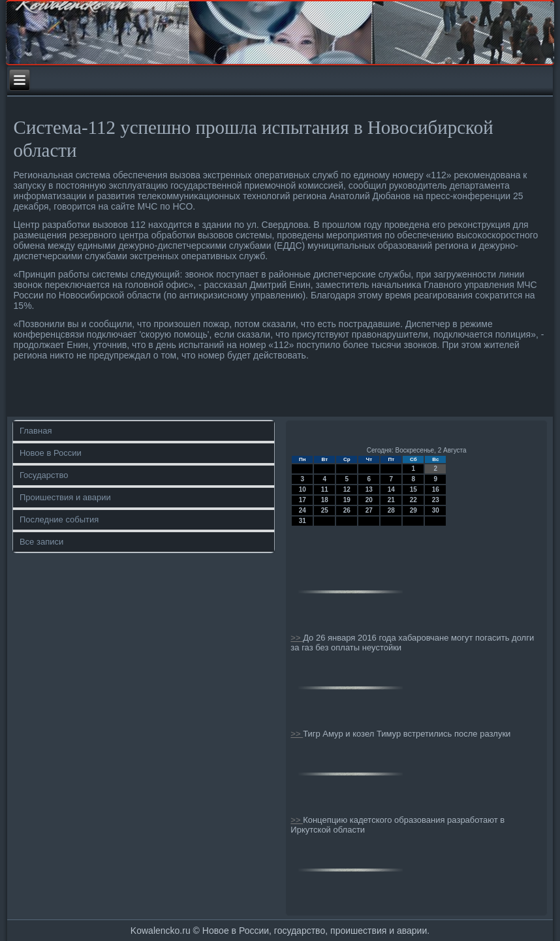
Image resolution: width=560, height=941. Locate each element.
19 (347, 500)
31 (303, 521)
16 (436, 489)
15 (413, 489)
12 (347, 489)
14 (391, 489)
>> (297, 638)
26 (347, 510)
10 (303, 489)
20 (369, 500)
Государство (44, 475)
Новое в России (51, 453)
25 (325, 510)
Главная (36, 431)
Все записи (41, 542)
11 (325, 489)
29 (413, 510)
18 (325, 500)
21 (391, 500)
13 (369, 489)
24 (303, 510)
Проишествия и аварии (65, 497)
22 (413, 500)
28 (391, 510)
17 (303, 500)
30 (436, 510)
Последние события (59, 519)
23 (436, 500)
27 (369, 510)
